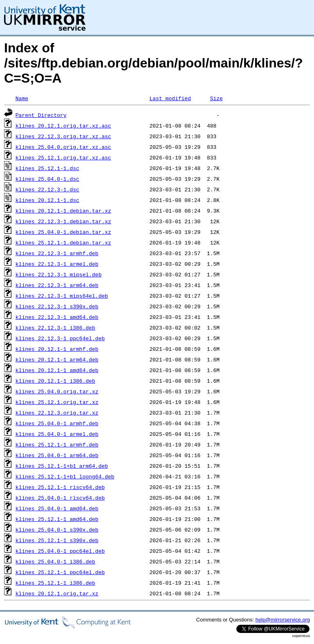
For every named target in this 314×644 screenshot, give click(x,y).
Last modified (170, 98)
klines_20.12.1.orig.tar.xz (57, 593)
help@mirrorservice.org (283, 620)
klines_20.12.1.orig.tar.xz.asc (63, 126)
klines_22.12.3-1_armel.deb (57, 264)
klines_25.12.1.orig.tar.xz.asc (63, 157)
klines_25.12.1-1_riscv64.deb (60, 487)
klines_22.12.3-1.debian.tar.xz (63, 221)
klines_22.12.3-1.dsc (47, 189)
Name (22, 98)
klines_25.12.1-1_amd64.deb (57, 519)
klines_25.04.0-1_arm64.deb (57, 455)
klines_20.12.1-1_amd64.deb (57, 370)
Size (216, 98)
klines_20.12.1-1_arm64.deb (57, 359)
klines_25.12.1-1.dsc (47, 168)
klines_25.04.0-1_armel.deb (57, 434)
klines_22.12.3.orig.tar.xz (57, 413)
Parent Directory (41, 115)
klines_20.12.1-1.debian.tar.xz (63, 211)
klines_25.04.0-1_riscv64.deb (60, 498)
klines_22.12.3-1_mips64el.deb (62, 296)
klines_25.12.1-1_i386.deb (55, 583)
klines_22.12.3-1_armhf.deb (57, 253)
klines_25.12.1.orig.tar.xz (57, 402)
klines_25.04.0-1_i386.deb (55, 561)
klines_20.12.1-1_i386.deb (55, 381)
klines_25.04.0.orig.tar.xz (57, 391)
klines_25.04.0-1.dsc (47, 179)
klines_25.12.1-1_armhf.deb (57, 444)
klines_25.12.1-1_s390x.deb (57, 540)
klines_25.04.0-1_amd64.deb (57, 508)
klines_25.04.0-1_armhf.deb (57, 423)
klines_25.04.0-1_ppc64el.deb (60, 551)
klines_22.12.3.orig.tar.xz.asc (63, 136)
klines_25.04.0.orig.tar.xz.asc (63, 147)
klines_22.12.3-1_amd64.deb (57, 317)
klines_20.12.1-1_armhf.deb (57, 349)
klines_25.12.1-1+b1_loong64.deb (65, 476)
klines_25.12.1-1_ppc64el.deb (60, 572)
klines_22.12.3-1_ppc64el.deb (60, 338)
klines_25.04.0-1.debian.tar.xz (63, 232)
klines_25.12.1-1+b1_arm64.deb (62, 466)
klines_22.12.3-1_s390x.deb (57, 306)
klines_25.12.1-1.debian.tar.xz (63, 242)
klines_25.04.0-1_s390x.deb (57, 530)
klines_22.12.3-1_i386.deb (55, 328)
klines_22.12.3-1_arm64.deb (57, 285)
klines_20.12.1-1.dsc (47, 200)
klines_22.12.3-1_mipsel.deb (59, 274)
